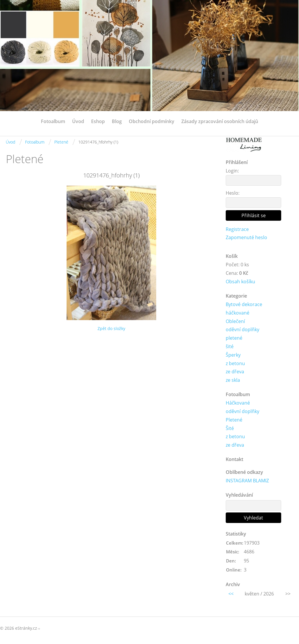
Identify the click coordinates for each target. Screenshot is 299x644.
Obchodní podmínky (152, 121)
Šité (230, 428)
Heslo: (233, 193)
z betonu (235, 363)
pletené (234, 338)
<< (231, 594)
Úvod (78, 121)
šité (230, 346)
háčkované (238, 313)
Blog (117, 121)
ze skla (233, 380)
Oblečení (235, 321)
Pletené (61, 142)
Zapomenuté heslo (246, 237)
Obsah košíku (240, 282)
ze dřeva (235, 372)
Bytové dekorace (244, 304)
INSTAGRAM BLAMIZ (247, 481)
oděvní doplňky (242, 329)
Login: (232, 171)
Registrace (237, 229)
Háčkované (238, 403)
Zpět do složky (111, 328)
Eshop (98, 121)
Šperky (233, 355)
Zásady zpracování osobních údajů (220, 121)
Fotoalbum (53, 121)
